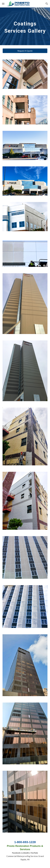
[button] (3, 4)
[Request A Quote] (25, 51)
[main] (25, 26)
